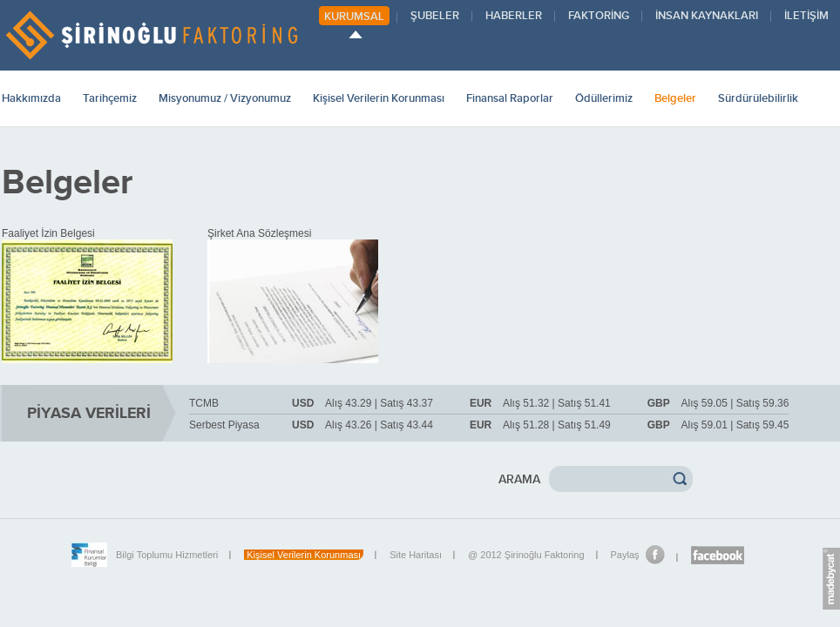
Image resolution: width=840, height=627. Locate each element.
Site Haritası (416, 555)
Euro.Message (831, 550)
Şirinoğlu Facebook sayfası (718, 555)
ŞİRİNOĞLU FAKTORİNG (151, 35)
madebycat (831, 581)
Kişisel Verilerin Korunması (304, 555)
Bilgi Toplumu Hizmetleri (167, 555)
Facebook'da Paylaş (655, 555)
